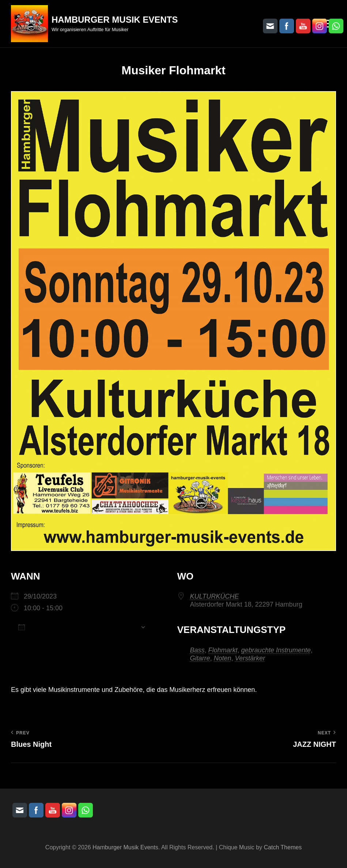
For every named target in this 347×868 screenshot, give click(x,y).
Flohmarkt (223, 650)
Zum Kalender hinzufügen (78, 627)
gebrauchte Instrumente (276, 650)
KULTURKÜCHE (215, 596)
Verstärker (250, 658)
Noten (223, 658)
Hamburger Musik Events (115, 20)
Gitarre (200, 658)
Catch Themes (283, 847)
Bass (197, 650)
